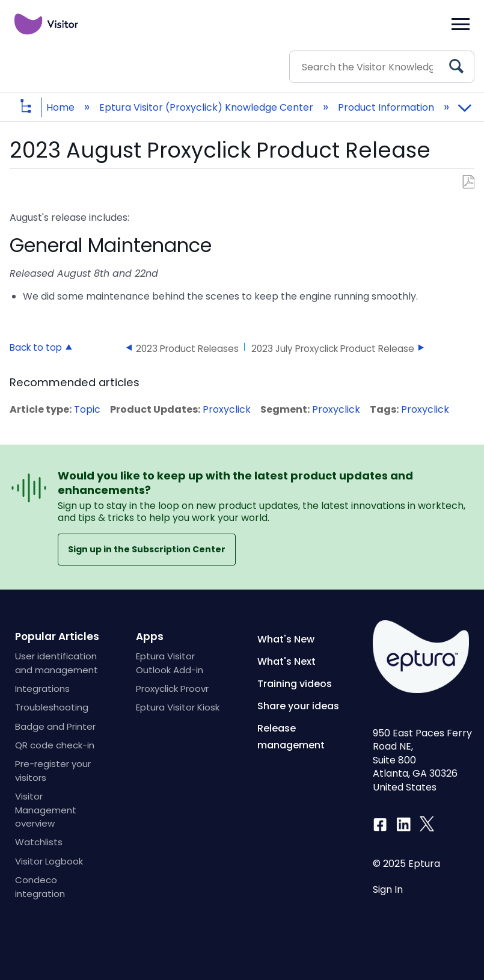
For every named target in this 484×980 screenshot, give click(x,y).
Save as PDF (468, 182)
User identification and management (57, 663)
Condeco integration (40, 886)
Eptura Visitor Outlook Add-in (170, 663)
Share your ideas (298, 706)
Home (62, 107)
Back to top (36, 347)
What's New (286, 639)
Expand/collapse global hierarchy (35, 107)
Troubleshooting (52, 707)
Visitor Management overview (46, 810)
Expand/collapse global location (464, 103)
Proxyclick (227, 409)
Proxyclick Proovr (172, 689)
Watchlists (39, 842)
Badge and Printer (55, 726)
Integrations (42, 689)
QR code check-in (55, 745)
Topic (87, 409)
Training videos (295, 684)
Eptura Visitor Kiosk (178, 707)
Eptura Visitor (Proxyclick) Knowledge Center (207, 107)
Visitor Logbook (49, 861)
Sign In (388, 890)
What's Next (286, 661)
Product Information (387, 107)
